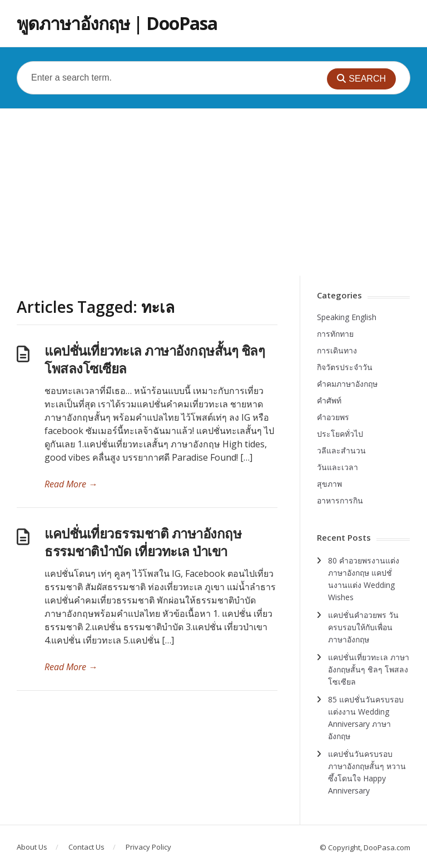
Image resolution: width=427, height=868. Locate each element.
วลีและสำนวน (341, 450)
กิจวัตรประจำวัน (345, 367)
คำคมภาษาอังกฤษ (347, 384)
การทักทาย (335, 334)
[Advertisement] (213, 192)
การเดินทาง (337, 350)
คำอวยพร (333, 417)
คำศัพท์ (329, 400)
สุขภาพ (329, 484)
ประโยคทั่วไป (340, 434)
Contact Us (86, 847)
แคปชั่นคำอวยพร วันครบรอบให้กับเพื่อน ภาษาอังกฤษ (363, 627)
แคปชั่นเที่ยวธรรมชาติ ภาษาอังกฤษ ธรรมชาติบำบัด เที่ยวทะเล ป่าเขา (143, 542)
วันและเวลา (337, 467)
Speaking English (347, 317)
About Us (32, 847)
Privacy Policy (148, 847)
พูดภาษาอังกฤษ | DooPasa (117, 23)
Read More (71, 484)
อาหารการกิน (340, 500)
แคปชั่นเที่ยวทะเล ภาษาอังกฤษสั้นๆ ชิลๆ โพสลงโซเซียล (155, 359)
